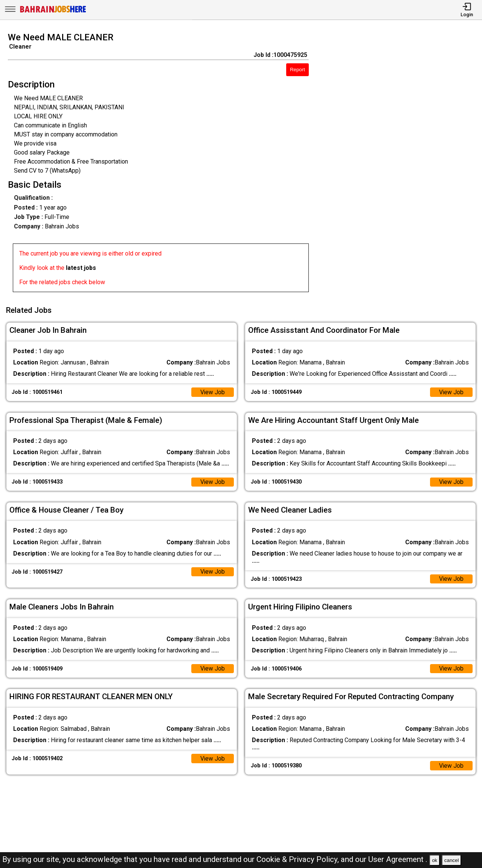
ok (435, 860)
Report (297, 70)
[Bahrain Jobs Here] (53, 12)
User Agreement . (398, 859)
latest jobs (81, 268)
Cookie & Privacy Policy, (299, 859)
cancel (452, 860)
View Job (212, 391)
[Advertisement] (401, 164)
